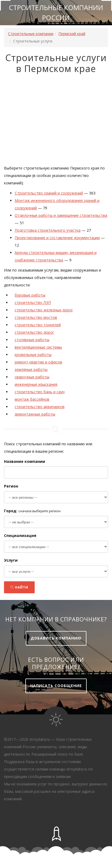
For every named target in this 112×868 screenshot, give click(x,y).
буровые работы (30, 295)
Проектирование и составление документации (57, 238)
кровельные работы (33, 355)
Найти (19, 587)
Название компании (25, 461)
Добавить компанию (56, 638)
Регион (11, 486)
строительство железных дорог (44, 310)
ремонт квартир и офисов (38, 362)
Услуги (11, 560)
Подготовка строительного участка (48, 230)
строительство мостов (36, 317)
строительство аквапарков (40, 407)
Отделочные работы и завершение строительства (61, 215)
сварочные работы (32, 377)
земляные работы (31, 369)
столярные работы (32, 340)
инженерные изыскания (36, 384)
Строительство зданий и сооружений (49, 193)
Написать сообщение (56, 686)
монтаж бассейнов (32, 399)
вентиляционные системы (38, 347)
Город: (11, 511)
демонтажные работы (35, 414)
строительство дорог (34, 332)
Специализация (20, 535)
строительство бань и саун (40, 392)
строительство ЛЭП (33, 302)
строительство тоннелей (38, 325)
